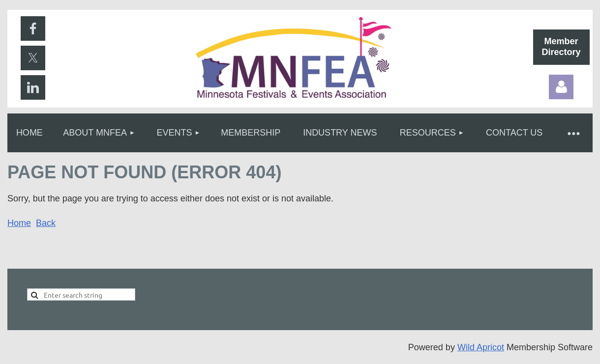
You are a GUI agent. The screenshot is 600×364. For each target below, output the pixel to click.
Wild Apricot (481, 347)
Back (46, 223)
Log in (561, 87)
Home (19, 223)
